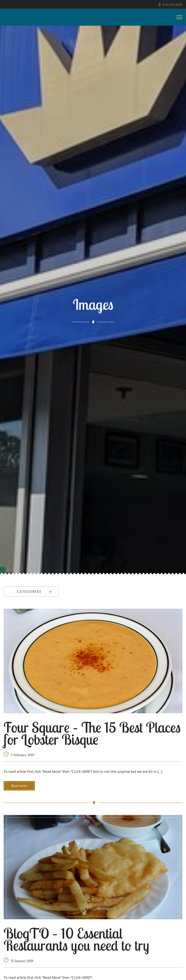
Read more (19, 786)
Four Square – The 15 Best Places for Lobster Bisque (92, 733)
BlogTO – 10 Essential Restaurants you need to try (76, 939)
